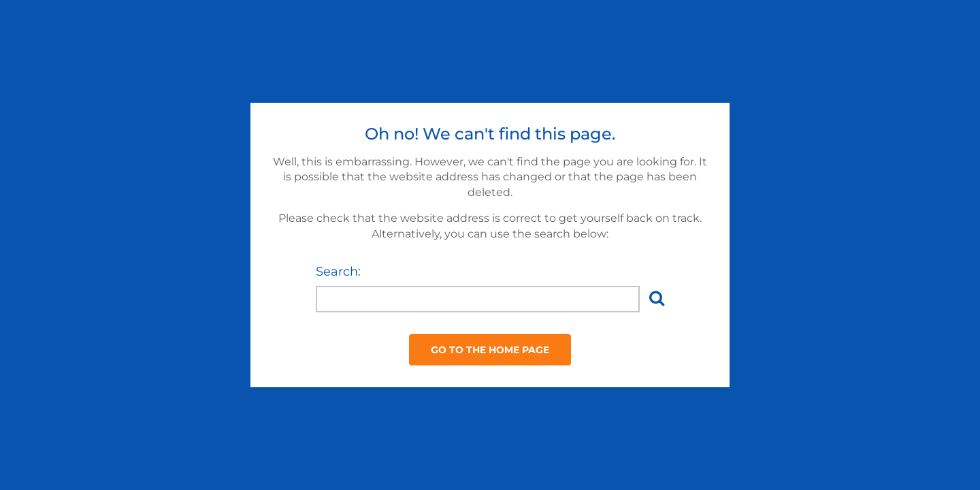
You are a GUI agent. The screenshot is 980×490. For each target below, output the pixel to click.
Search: (338, 272)
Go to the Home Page (490, 350)
